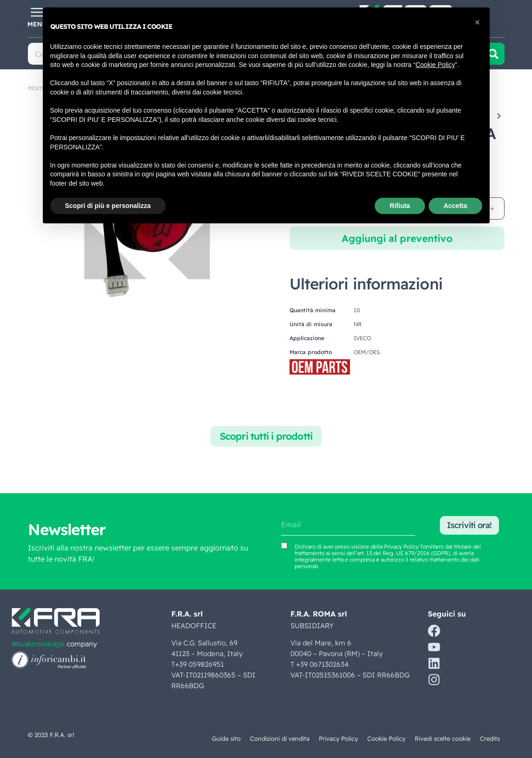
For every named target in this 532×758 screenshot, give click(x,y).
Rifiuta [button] (400, 206)
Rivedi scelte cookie (443, 738)
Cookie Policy (386, 738)
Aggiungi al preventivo (397, 238)
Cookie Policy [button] (435, 65)
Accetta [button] (455, 206)
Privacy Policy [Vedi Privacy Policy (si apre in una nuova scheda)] (401, 547)
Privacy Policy (338, 738)
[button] (478, 22)
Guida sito (226, 738)
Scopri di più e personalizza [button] (108, 206)
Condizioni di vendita (280, 738)
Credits (490, 738)
